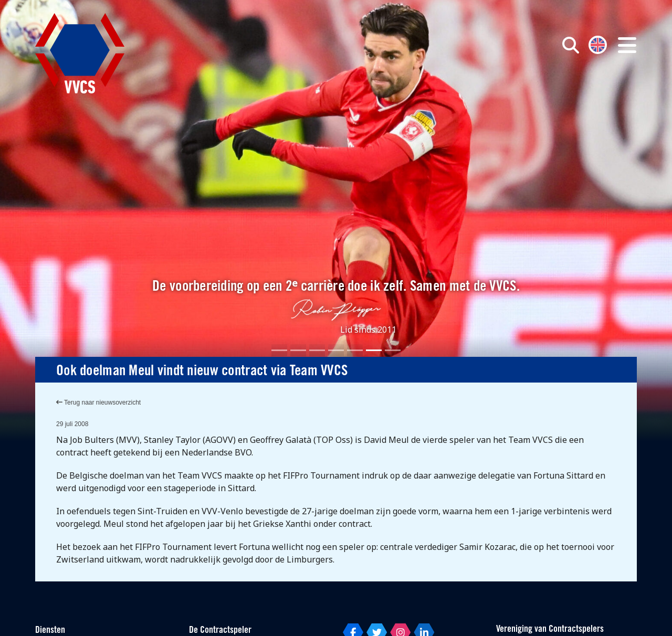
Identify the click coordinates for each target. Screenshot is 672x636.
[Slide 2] (298, 350)
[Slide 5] (355, 350)
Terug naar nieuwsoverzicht (98, 402)
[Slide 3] (317, 350)
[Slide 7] (393, 350)
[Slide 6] (374, 350)
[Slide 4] (336, 350)
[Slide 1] (279, 350)
